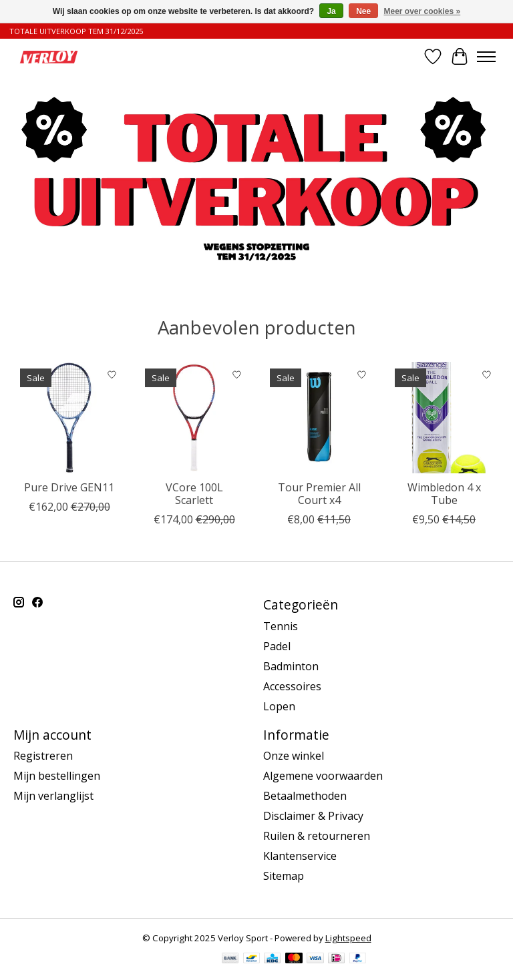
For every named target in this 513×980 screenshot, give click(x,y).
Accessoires (292, 686)
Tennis (281, 626)
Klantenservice (300, 856)
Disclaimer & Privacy (313, 816)
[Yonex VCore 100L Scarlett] (194, 418)
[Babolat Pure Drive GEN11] (69, 418)
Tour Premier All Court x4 (319, 494)
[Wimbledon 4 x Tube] (444, 418)
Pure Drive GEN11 (69, 487)
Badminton (291, 666)
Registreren (43, 756)
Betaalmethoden (305, 796)
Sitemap (284, 876)
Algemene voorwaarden (323, 776)
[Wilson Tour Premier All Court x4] (319, 418)
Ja (331, 11)
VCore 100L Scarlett (194, 494)
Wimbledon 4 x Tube (444, 494)
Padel (277, 646)
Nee (363, 11)
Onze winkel (294, 756)
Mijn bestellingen (57, 776)
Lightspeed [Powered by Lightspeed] (348, 938)
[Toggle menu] (486, 57)
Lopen (279, 706)
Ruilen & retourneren (317, 836)
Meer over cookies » (422, 11)
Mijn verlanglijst (53, 796)
